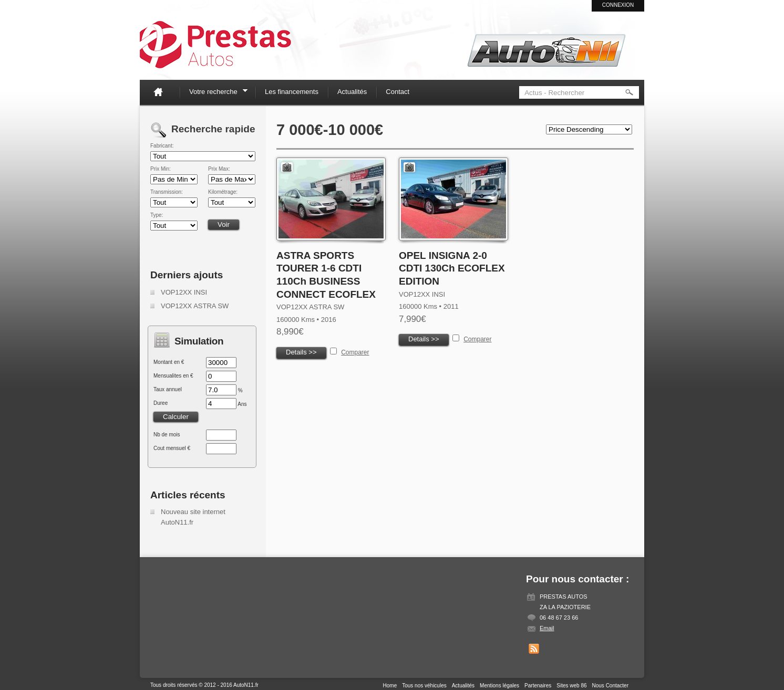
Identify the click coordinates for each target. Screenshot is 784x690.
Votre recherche (215, 93)
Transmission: (167, 192)
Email (547, 628)
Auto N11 (215, 45)
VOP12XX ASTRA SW (195, 306)
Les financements (292, 92)
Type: (157, 215)
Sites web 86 (571, 686)
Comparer (355, 352)
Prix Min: (161, 169)
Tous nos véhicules (424, 686)
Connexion (618, 5)
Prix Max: (219, 169)
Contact (398, 92)
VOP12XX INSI (184, 292)
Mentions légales (499, 686)
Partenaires (538, 686)
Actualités (352, 92)
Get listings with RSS (534, 649)
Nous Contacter (610, 686)
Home (162, 92)
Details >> (301, 352)
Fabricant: (162, 146)
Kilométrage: (223, 192)
